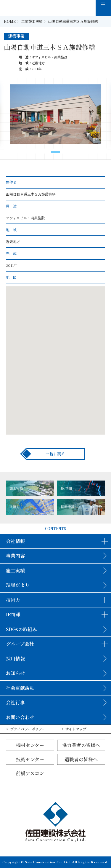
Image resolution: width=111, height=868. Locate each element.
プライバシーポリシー (28, 729)
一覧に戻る (55, 454)
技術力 (13, 600)
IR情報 (13, 614)
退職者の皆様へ (81, 759)
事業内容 (15, 556)
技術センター (30, 759)
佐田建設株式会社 (23, 8)
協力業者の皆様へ (81, 745)
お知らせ (15, 673)
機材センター (30, 745)
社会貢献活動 (20, 688)
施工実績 (15, 571)
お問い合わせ (20, 717)
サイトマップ (76, 729)
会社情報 (15, 541)
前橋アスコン (30, 773)
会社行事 (15, 702)
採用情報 (15, 659)
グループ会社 (20, 644)
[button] (56, 152)
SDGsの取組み (21, 629)
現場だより (18, 585)
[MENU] (103, 8)
